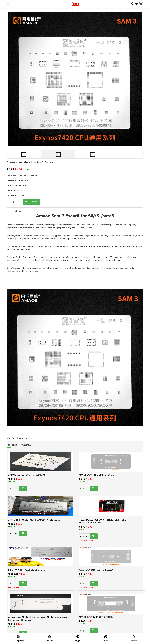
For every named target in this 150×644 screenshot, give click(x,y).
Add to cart (31, 202)
